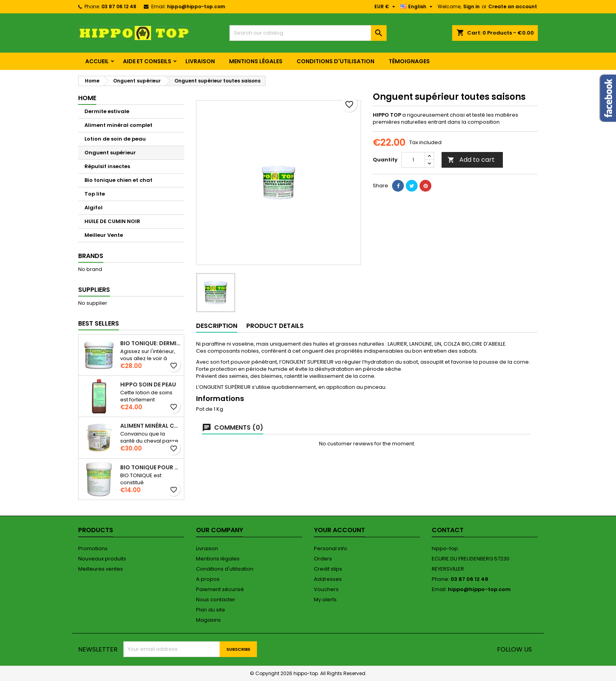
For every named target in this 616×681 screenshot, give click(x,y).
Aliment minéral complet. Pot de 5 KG (150, 426)
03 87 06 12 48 (119, 6)
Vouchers (326, 589)
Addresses (328, 579)
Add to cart (471, 160)
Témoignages (409, 61)
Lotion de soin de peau (115, 139)
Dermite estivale (107, 111)
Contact (448, 530)
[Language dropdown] (417, 7)
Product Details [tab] (275, 326)
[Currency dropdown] (386, 7)
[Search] (308, 33)
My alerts (325, 600)
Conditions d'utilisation (335, 61)
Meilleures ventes (101, 569)
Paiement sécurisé (220, 589)
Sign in (471, 6)
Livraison (200, 61)
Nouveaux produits (102, 559)
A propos (208, 579)
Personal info (331, 548)
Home (87, 98)
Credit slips (328, 569)
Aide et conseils (147, 61)
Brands (91, 256)
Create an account (513, 6)
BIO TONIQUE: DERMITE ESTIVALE (150, 343)
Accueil (97, 61)
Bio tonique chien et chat (118, 180)
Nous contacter (216, 600)
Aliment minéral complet (118, 125)
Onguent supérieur (110, 153)
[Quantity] (413, 160)
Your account (339, 530)
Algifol (93, 208)
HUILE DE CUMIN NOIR (112, 221)
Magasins (208, 620)
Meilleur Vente (104, 235)
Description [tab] (217, 326)
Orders (323, 559)
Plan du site (211, 610)
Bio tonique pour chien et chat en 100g (150, 467)
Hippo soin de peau (148, 384)
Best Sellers (99, 323)
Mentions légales (256, 61)
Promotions (93, 548)
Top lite (95, 194)
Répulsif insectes (107, 166)
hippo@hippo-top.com (196, 6)
